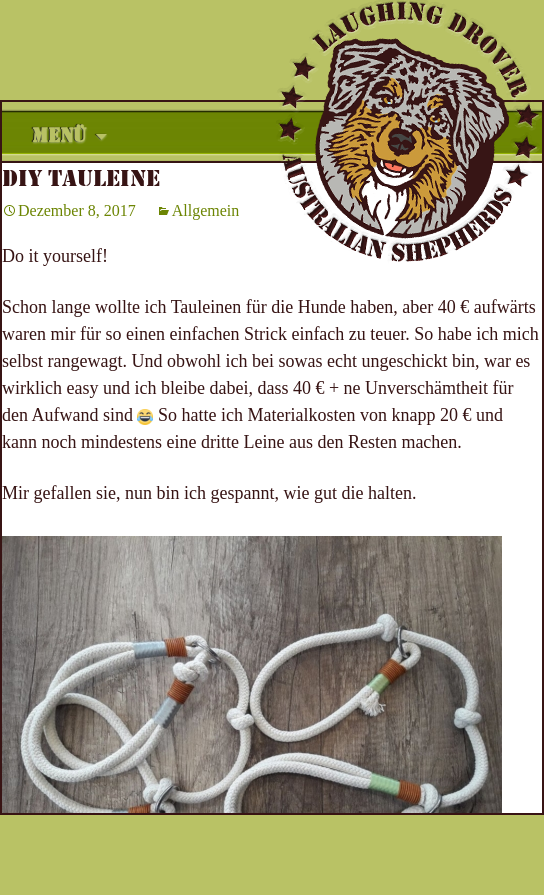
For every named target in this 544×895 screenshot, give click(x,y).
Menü (59, 136)
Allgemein (206, 210)
